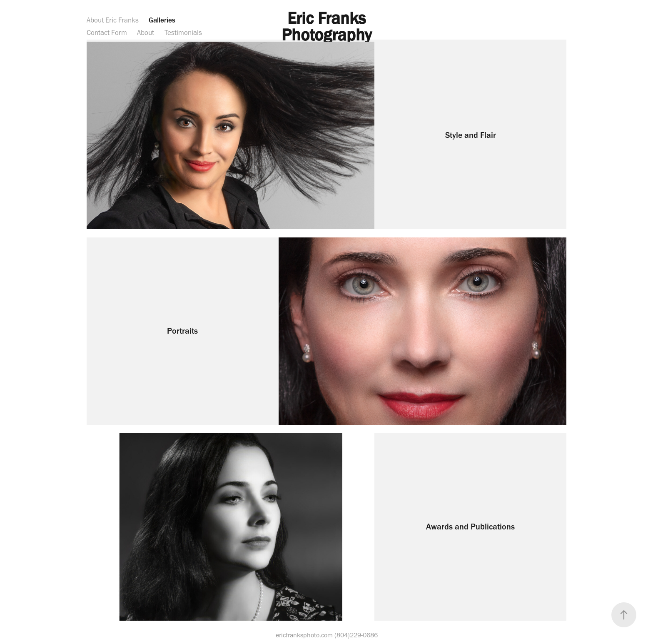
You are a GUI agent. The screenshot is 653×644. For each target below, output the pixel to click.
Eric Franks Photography (327, 26)
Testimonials (183, 32)
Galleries (162, 20)
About (146, 32)
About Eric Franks (113, 20)
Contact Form (107, 32)
